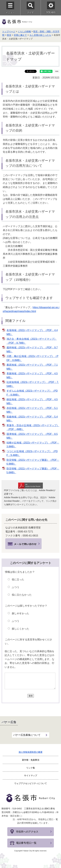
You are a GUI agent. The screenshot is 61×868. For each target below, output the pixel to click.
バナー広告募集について (27, 735)
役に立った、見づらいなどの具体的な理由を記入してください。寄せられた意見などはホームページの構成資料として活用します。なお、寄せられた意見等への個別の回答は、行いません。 (29, 659)
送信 (31, 696)
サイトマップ (31, 776)
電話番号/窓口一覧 (26, 843)
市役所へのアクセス (27, 832)
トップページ (9, 32)
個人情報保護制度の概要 (31, 752)
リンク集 (31, 768)
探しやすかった (20, 613)
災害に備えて (20, 35)
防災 (9, 35)
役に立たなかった (22, 595)
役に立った (18, 579)
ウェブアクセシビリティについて (31, 783)
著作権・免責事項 (31, 760)
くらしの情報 (24, 32)
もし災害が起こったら (40, 35)
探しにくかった (20, 629)
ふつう (16, 587)
